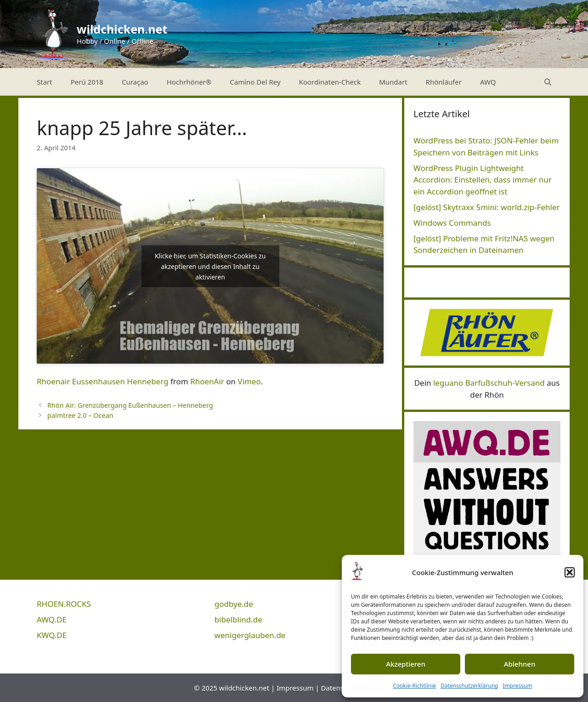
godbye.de (234, 604)
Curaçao (135, 82)
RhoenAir (207, 381)
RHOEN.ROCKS (64, 604)
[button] (570, 572)
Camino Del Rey (255, 82)
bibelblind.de (238, 619)
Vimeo (249, 381)
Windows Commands (452, 223)
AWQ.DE (52, 619)
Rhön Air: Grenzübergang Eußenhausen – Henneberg (130, 405)
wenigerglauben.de (250, 635)
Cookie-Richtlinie (414, 686)
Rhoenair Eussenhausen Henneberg (103, 381)
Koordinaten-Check (330, 82)
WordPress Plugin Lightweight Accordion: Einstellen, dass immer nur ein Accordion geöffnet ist (483, 180)
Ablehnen (520, 664)
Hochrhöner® (189, 82)
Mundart (393, 82)
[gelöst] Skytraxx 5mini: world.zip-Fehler (487, 207)
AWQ (488, 82)
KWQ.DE (52, 635)
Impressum (517, 686)
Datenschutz (341, 688)
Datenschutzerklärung (469, 686)
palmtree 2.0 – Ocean (80, 415)
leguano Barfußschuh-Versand (489, 383)
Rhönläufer (444, 82)
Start (45, 82)
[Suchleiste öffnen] (548, 82)
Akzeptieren (406, 664)
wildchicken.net (122, 29)
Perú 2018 (87, 82)
